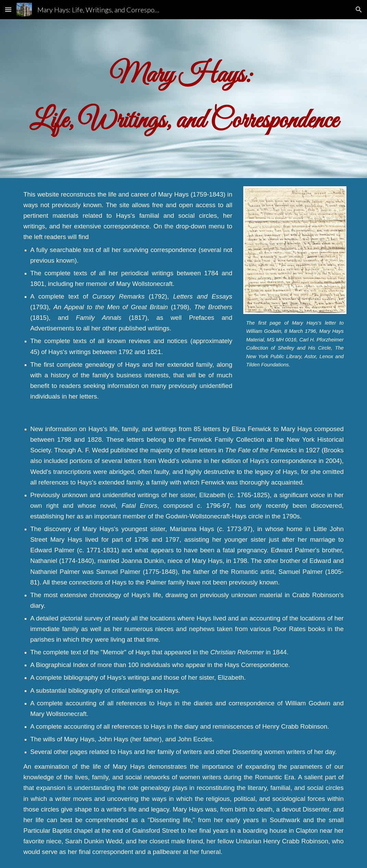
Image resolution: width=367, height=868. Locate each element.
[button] (8, 9)
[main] (183, 99)
